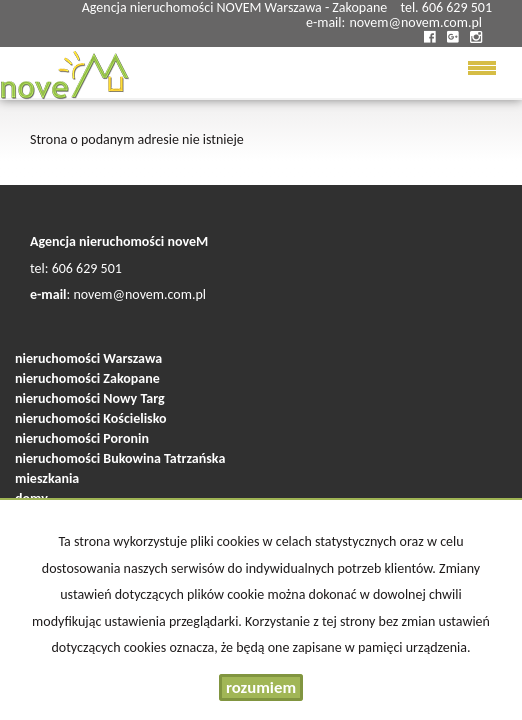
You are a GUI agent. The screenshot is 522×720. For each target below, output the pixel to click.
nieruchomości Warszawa (88, 358)
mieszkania (47, 478)
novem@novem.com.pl (415, 22)
